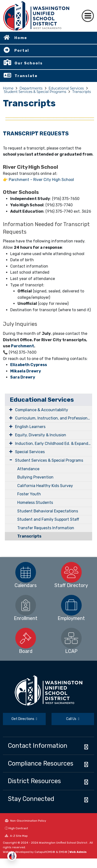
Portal (22, 50)
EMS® (63, 852)
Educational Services (66, 88)
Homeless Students (35, 503)
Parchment (22, 346)
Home (21, 38)
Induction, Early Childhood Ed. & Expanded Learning (54, 444)
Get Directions (24, 719)
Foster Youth (29, 494)
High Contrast (18, 828)
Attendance (28, 469)
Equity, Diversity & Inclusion (41, 435)
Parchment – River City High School (41, 180)
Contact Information (38, 746)
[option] (26, 572)
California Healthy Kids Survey (45, 486)
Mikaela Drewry (26, 371)
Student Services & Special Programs (35, 92)
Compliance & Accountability (42, 410)
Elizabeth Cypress (29, 365)
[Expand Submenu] (10, 409)
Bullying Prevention (35, 477)
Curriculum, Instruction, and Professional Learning (54, 418)
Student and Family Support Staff (48, 519)
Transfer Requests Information (46, 528)
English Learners (30, 427)
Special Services (30, 452)
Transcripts (82, 92)
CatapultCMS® (45, 852)
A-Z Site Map (16, 836)
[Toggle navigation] (88, 16)
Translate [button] (26, 76)
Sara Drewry (23, 377)
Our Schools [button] (29, 63)
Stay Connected (31, 799)
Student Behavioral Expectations (48, 511)
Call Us (73, 719)
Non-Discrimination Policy (26, 821)
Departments (31, 88)
